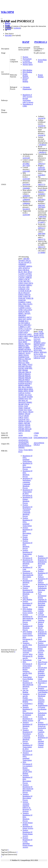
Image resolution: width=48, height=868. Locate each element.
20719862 (26, 164)
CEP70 (41, 335)
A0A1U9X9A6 (39, 443)
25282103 (41, 167)
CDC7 (28, 281)
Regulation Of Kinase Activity (28, 827)
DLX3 (21, 293)
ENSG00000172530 (25, 438)
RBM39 (21, 385)
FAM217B (30, 298)
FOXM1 (21, 306)
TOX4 (29, 410)
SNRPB (21, 399)
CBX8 (21, 279)
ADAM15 (22, 261)
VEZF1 (26, 418)
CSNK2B (22, 289)
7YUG (21, 450)
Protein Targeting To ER (42, 719)
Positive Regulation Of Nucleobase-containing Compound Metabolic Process (27, 511)
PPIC (31, 368)
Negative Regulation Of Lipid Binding (43, 690)
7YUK (26, 450)
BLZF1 (21, 272)
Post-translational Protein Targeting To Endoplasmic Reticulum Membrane (42, 599)
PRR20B (21, 376)
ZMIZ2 (21, 423)
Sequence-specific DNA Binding (27, 645)
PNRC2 (25, 365)
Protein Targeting (41, 619)
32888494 (26, 196)
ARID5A (29, 266)
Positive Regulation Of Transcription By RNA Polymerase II (27, 554)
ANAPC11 (28, 262)
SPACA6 (25, 400)
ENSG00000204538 (41, 438)
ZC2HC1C (28, 421)
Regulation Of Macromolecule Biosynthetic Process (28, 576)
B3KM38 (22, 446)
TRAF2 (25, 412)
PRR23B (21, 380)
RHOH (21, 389)
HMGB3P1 (22, 315)
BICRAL (26, 270)
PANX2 (26, 355)
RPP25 (26, 391)
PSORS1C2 (41, 42)
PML (20, 365)
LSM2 (26, 338)
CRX (28, 287)
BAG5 (21, 270)
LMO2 (21, 336)
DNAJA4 (26, 293)
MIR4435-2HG (24, 346)
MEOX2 (28, 344)
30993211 (41, 228)
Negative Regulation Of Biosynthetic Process (27, 797)
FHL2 (20, 304)
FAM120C (22, 298)
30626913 (42, 152)
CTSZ (27, 289)
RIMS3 (21, 391)
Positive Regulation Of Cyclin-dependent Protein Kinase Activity (28, 843)
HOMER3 (37, 343)
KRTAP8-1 (28, 325)
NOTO (28, 353)
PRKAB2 (22, 372)
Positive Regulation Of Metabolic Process (27, 627)
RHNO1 (29, 387)
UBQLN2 (37, 358)
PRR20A (27, 374)
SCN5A (28, 393)
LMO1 (29, 334)
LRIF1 (21, 338)
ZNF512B (28, 429)
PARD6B (22, 357)
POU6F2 (21, 368)
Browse (8, 23)
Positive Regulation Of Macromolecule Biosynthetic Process (28, 618)
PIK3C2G (22, 363)
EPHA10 (27, 295)
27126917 (41, 222)
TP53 (20, 412)
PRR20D (21, 378)
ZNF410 (21, 425)
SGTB (41, 354)
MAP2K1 (22, 340)
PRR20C (28, 376)
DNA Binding (27, 70)
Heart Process (43, 662)
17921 (36, 435)
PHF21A (21, 359)
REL (20, 387)
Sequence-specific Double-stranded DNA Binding (28, 698)
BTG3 (30, 272)
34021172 (41, 184)
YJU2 (27, 419)
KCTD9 (21, 323)
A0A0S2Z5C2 (23, 440)
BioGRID (8, 35)
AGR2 (41, 331)
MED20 (36, 345)
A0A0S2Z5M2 (23, 442)
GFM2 (21, 310)
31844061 (41, 194)
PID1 (20, 361)
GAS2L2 (28, 308)
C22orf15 (22, 276)
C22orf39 (29, 276)
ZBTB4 (21, 421)
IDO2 (20, 319)
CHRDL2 (29, 285)
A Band (40, 613)
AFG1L (28, 261)
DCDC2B (28, 291)
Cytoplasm (26, 61)
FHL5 (25, 304)
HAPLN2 (22, 312)
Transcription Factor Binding (28, 678)
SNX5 (26, 399)
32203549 (26, 158)
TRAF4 (31, 412)
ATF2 (20, 268)
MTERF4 (28, 349)
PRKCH (28, 372)
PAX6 (27, 357)
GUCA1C (37, 339)
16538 (20, 435)
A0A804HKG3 (24, 444)
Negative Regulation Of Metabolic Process (27, 725)
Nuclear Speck (28, 64)
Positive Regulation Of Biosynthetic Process (27, 604)
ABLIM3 (26, 259)
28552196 (41, 169)
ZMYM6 (27, 423)
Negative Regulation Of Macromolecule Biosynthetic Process (28, 789)
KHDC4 (27, 323)
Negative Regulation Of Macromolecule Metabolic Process (28, 685)
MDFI (25, 342)
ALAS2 (21, 262)
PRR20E (28, 378)
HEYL (28, 312)
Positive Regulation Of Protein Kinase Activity (28, 833)
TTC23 (21, 416)
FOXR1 (27, 306)
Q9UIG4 (37, 445)
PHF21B (28, 359)
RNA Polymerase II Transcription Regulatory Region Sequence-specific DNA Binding (27, 669)
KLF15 (21, 325)
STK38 (27, 404)
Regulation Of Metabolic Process (27, 582)
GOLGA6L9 (28, 310)
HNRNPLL (22, 317)
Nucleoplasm (27, 59)
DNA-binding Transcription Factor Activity (28, 611)
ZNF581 (27, 431)
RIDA (31, 389)
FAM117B (27, 296)
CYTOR (21, 291)
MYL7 (41, 347)
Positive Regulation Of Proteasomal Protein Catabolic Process (43, 648)
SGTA (36, 354)
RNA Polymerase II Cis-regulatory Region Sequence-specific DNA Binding (28, 768)
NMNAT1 (22, 353)
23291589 (26, 171)
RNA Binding (27, 72)
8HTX (30, 450)
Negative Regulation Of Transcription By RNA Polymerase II (27, 747)
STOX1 (21, 406)
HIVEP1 (28, 313)
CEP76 (31, 283)
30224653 (26, 209)
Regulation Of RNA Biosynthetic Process (27, 466)
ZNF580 (21, 431)
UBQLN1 (42, 356)
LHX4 (27, 331)
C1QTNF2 (28, 274)
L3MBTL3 (22, 327)
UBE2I (21, 418)
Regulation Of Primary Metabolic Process (27, 500)
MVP (20, 351)
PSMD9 (21, 382)
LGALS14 (28, 329)
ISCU (27, 321)
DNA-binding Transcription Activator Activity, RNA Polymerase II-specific (28, 653)
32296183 (17, 28)
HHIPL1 (21, 313)
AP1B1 (36, 333)
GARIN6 (22, 308)
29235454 (26, 184)
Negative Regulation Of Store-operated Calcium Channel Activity (43, 741)
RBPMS (27, 385)
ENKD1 (21, 295)
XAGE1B (22, 419)
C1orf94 (21, 274)
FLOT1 (30, 304)
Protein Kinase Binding (28, 824)
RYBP (31, 391)
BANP (26, 42)
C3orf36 (21, 278)
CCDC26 (26, 279)
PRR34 (27, 380)
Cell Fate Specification (42, 616)
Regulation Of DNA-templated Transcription (27, 459)
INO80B (21, 321)
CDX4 (26, 283)
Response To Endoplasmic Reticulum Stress (42, 634)
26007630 (41, 205)
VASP (43, 358)
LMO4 (31, 336)
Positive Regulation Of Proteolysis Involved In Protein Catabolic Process (43, 728)
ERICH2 (37, 337)
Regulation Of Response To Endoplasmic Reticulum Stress (43, 588)
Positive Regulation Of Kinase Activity (28, 719)
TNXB (21, 410)
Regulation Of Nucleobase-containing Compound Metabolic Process (27, 483)
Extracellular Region (42, 61)
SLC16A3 (28, 395)
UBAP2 (26, 416)
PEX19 (36, 350)
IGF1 (24, 319)
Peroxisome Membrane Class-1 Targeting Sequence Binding (42, 699)
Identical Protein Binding (26, 80)
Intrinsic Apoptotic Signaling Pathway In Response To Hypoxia (27, 807)
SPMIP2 (29, 402)
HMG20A (37, 341)
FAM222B (22, 300)
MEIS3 (42, 345)
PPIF (20, 370)
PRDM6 (25, 370)
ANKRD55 (22, 264)
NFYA (31, 351)
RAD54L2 (28, 383)
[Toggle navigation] (2, 19)
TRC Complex (41, 568)
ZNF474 (27, 427)
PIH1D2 (25, 361)
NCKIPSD (37, 348)
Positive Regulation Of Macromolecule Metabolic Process (28, 592)
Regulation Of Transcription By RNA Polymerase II (27, 493)
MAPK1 (28, 340)
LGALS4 (22, 331)
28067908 (42, 190)
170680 (36, 433)
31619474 (41, 118)
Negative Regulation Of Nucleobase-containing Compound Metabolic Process (27, 736)
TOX (25, 410)
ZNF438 (27, 425)
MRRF (27, 348)
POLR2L (29, 366)
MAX (20, 342)
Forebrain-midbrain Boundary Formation (42, 672)
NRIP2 (21, 355)
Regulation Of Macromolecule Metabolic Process (28, 563)
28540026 (42, 145)
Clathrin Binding (41, 655)
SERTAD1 (43, 352)
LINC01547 (22, 334)
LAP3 (28, 327)
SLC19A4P (22, 397)
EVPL (42, 337)
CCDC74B (22, 281)
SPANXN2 (22, 402)
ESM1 (21, 296)
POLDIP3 (22, 366)
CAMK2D (28, 278)
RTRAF (36, 352)
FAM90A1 (22, 302)
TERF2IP (27, 408)
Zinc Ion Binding (26, 691)
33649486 (26, 188)
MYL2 (36, 347)
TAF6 (26, 406)
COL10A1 (22, 287)
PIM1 (28, 363)
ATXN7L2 (26, 268)
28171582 (26, 166)
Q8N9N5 (22, 448)
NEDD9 (25, 351)
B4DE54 (28, 446)
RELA (24, 387)
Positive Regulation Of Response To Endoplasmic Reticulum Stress (43, 561)
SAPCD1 (22, 393)
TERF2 (21, 408)
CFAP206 (22, 285)
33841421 (41, 164)
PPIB (27, 368)
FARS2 (29, 302)
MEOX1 (21, 344)
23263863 (41, 175)
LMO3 (26, 336)
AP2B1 (42, 333)
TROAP (28, 414)
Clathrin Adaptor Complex (41, 609)
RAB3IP (21, 383)
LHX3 (43, 343)
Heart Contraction (42, 640)
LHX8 (21, 332)
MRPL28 (22, 348)
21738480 (41, 253)
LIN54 (25, 332)
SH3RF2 (21, 395)
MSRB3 (21, 349)
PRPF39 (21, 374)
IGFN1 (29, 319)
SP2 (30, 399)
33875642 (41, 207)
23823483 (41, 200)
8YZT (20, 452)
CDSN (21, 283)
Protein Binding (25, 75)
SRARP (21, 404)
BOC (26, 272)
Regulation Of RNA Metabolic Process (27, 474)
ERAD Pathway (41, 629)
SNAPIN (30, 397)
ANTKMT (22, 266)
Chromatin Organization (27, 88)
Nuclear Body (27, 63)
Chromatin (26, 586)
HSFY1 (29, 317)
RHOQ (26, 389)
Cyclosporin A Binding (28, 704)
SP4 (20, 400)
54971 (20, 433)
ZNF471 (21, 427)
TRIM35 (21, 414)
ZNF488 (21, 429)
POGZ (30, 365)
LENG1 (21, 329)
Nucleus (25, 57)
